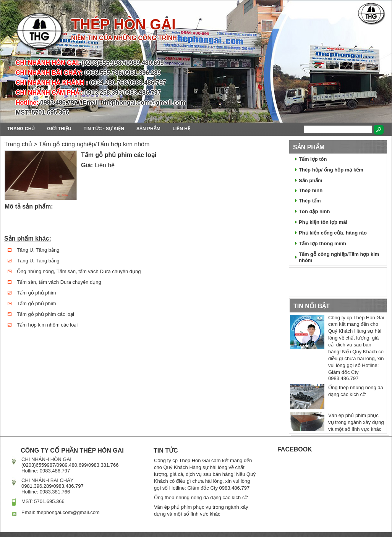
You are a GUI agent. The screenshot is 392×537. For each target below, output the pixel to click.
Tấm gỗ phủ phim (36, 293)
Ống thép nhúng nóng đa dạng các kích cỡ (201, 497)
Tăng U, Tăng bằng (38, 250)
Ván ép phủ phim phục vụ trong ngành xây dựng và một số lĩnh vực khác (356, 422)
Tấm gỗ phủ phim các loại (45, 314)
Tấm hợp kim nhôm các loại (47, 325)
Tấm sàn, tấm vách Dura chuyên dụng (59, 282)
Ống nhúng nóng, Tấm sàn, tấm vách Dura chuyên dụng (79, 271)
